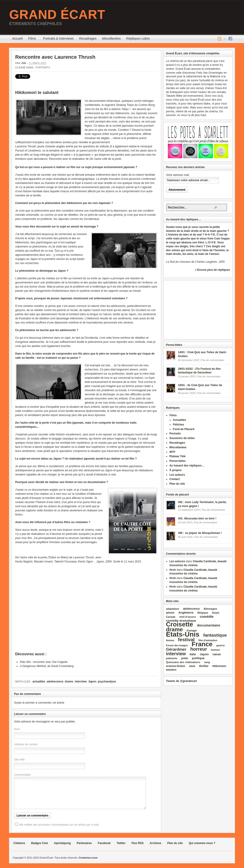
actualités (39, 682)
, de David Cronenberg (47, 666)
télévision (219, 666)
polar (185, 658)
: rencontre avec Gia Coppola (44, 662)
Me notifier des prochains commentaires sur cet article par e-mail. (59, 825)
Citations (19, 843)
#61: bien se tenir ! (197, 518)
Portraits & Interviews (58, 38)
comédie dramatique (181, 621)
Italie (193, 654)
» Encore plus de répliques (212, 270)
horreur (199, 649)
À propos (176, 470)
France (202, 644)
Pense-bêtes (178, 461)
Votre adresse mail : (178, 175)
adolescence (55, 682)
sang (207, 662)
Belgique (203, 613)
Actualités (179, 420)
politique (198, 658)
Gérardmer (176, 649)
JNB (23, 63)
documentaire (209, 625)
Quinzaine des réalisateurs (183, 662)
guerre (221, 645)
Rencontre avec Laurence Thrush (55, 57)
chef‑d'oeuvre (187, 617)
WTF (172, 452)
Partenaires (84, 843)
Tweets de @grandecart (181, 681)
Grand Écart (57, 15)
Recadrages (88, 38)
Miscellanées (111, 38)
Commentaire (22, 775)
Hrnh (173, 570)
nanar (217, 654)
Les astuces (177, 561)
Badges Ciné (39, 843)
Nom (17, 729)
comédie (207, 617)
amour (170, 613)
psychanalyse (107, 682)
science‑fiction (176, 666)
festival (186, 639)
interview (81, 682)
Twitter (225, 39)
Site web (19, 760)
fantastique (215, 635)
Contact (175, 479)
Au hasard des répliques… (187, 466)
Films (32, 39)
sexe (192, 666)
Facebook (230, 39)
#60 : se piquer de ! (200, 533)
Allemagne (210, 609)
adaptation (173, 609)
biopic (216, 613)
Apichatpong (62, 843)
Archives (155, 843)
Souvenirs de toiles (182, 438)
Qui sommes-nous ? (202, 843)
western (171, 670)
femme (170, 640)
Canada (171, 617)
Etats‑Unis (183, 634)
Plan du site (177, 484)
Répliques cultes (138, 38)
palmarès (172, 658)
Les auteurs (177, 475)
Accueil (17, 38)
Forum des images (177, 645)
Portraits (43, 67)
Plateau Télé (177, 456)
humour (215, 650)
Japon (92, 682)
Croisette (180, 624)
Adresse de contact (26, 744)
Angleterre (186, 613)
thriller (204, 666)
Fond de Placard (184, 429)
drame (69, 682)
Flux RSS (219, 39)
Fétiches (179, 425)
